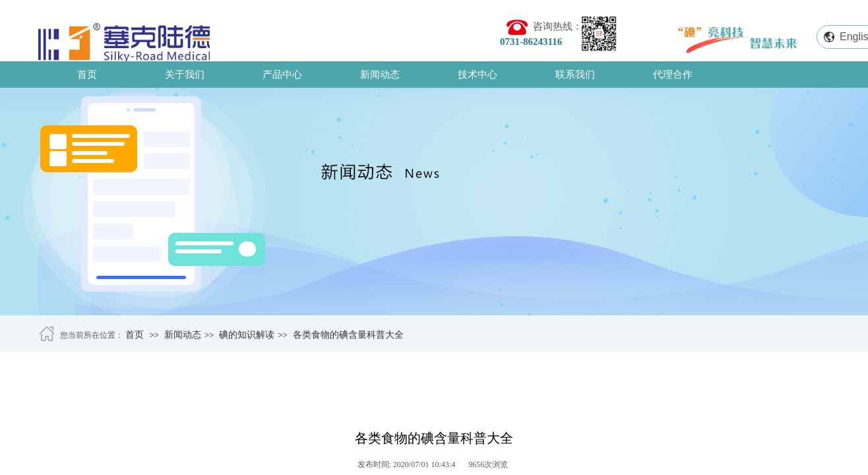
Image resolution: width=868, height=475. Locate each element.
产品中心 (282, 75)
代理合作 (673, 75)
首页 (87, 75)
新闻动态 (380, 75)
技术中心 (478, 75)
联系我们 (575, 75)
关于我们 (185, 75)
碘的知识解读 (247, 335)
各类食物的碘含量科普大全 (348, 335)
